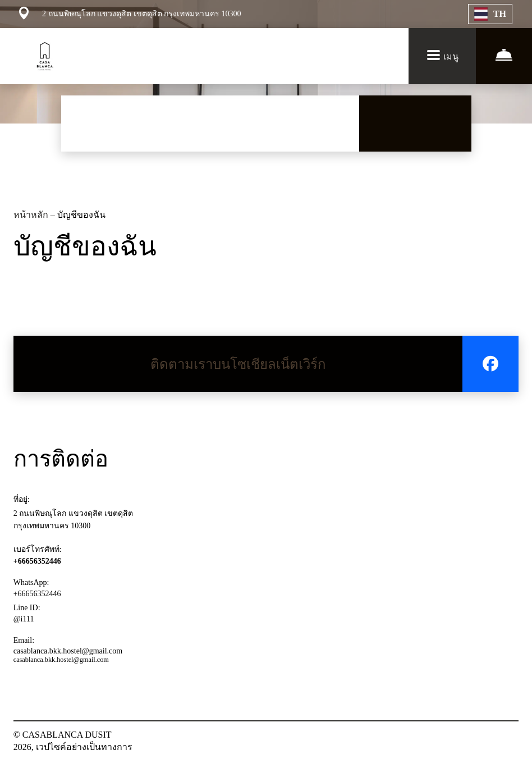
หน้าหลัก (32, 215)
